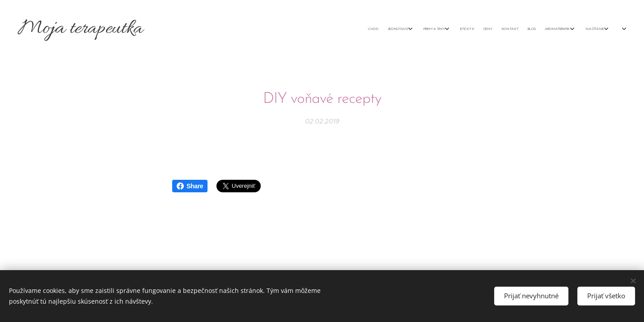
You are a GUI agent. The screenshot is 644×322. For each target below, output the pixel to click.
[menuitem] (493, 29)
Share (190, 186)
